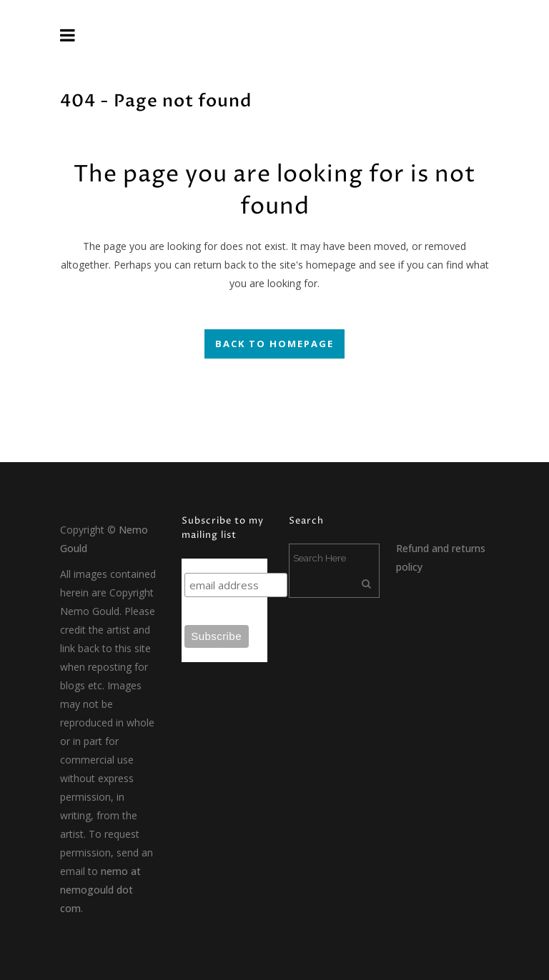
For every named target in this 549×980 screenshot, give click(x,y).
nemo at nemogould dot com (100, 890)
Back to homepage (274, 344)
